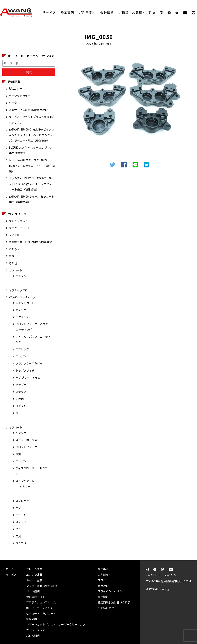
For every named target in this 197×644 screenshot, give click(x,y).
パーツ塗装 (33, 591)
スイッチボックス (26, 440)
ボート (20, 413)
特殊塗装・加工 (36, 597)
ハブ (18, 508)
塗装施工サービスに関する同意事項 (30, 242)
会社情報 (107, 12)
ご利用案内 (87, 12)
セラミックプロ (18, 290)
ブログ (102, 580)
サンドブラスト (18, 221)
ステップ (21, 392)
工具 (18, 536)
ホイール (21, 515)
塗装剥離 (32, 619)
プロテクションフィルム (41, 602)
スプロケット (24, 501)
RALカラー (15, 88)
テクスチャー (24, 317)
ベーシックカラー (20, 96)
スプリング (22, 349)
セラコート (16, 427)
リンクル (21, 406)
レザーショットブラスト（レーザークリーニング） (57, 624)
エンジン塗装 (34, 575)
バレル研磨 (33, 636)
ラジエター (22, 543)
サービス (49, 12)
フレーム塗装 (34, 569)
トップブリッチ (25, 370)
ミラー (26, 486)
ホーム (10, 569)
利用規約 (103, 586)
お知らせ (14, 249)
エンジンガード (25, 303)
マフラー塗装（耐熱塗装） (42, 586)
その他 (13, 263)
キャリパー (22, 310)
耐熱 (18, 454)
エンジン (21, 276)
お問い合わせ (106, 608)
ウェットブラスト (20, 228)
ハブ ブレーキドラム (28, 378)
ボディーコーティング (39, 608)
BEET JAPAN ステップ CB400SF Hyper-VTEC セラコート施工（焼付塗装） (32, 166)
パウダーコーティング (22, 297)
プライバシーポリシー (111, 591)
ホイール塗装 (34, 580)
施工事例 (67, 12)
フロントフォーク (26, 447)
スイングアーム (25, 481)
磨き (12, 256)
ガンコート (16, 270)
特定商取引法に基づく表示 (114, 602)
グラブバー (22, 385)
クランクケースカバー (29, 363)
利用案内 (14, 103)
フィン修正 (16, 235)
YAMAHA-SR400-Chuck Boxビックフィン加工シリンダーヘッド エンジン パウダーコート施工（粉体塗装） (31, 135)
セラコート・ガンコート (41, 613)
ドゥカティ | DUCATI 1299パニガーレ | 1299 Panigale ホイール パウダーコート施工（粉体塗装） (32, 184)
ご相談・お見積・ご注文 (190, 62)
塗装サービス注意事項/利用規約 (28, 110)
